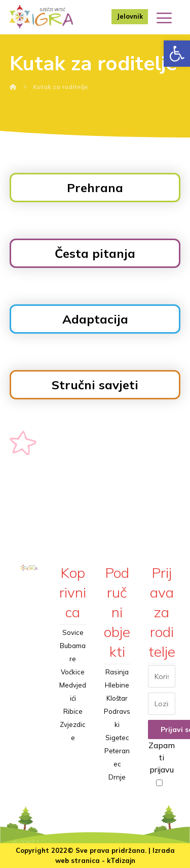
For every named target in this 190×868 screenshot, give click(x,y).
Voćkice (73, 672)
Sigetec (117, 738)
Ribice (73, 711)
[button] (177, 54)
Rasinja (117, 672)
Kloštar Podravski (117, 711)
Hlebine (117, 685)
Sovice (73, 632)
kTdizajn (121, 860)
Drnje (117, 777)
